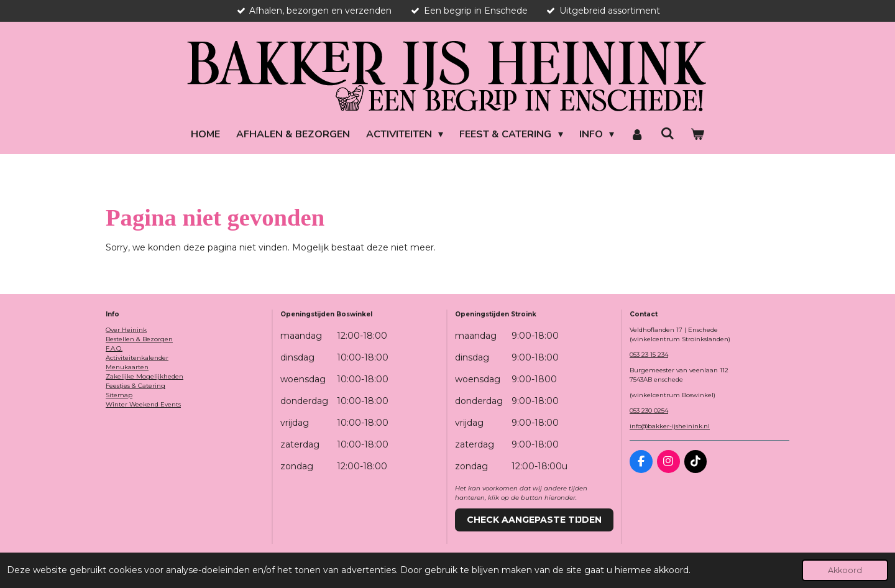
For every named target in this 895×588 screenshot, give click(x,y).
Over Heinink (126, 330)
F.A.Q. (114, 348)
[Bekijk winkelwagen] (697, 134)
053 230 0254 (649, 411)
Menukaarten (127, 367)
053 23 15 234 (649, 355)
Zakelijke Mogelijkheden (145, 376)
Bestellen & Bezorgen (139, 339)
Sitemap (119, 395)
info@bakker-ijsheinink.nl (670, 426)
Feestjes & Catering (135, 386)
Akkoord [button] (845, 570)
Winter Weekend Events (143, 404)
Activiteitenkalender (137, 358)
